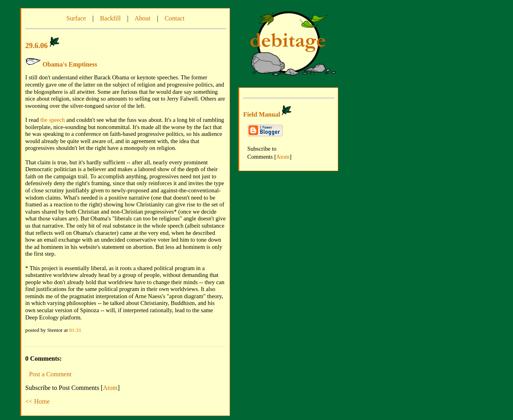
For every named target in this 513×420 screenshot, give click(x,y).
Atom (110, 388)
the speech (52, 120)
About (142, 18)
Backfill (111, 18)
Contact (175, 18)
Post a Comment (50, 374)
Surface (76, 18)
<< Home (37, 401)
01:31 (75, 330)
